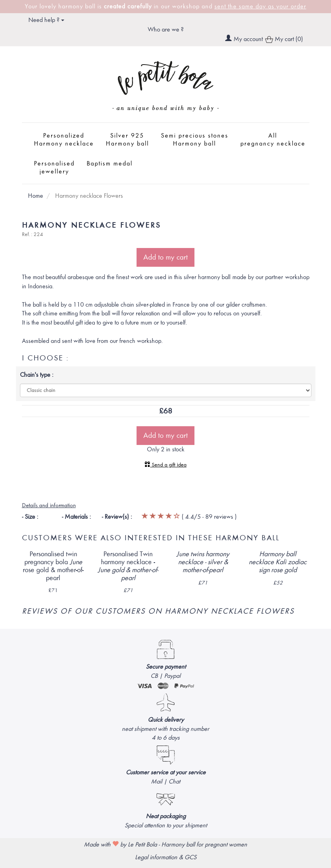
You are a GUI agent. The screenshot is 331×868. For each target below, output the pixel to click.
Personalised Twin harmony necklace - (128, 566)
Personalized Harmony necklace (64, 140)
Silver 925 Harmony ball (127, 140)
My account (248, 39)
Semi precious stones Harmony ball (195, 140)
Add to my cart (165, 257)
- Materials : (76, 517)
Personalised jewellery (54, 167)
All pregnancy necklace (273, 140)
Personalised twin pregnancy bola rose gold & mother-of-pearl (53, 566)
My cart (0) (284, 40)
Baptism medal (110, 163)
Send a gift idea (165, 465)
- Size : (30, 517)
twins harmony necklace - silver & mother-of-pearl (203, 562)
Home (36, 196)
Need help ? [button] (46, 20)
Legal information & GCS (166, 857)
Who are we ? (166, 30)
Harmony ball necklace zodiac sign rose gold (278, 562)
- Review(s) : (117, 517)
